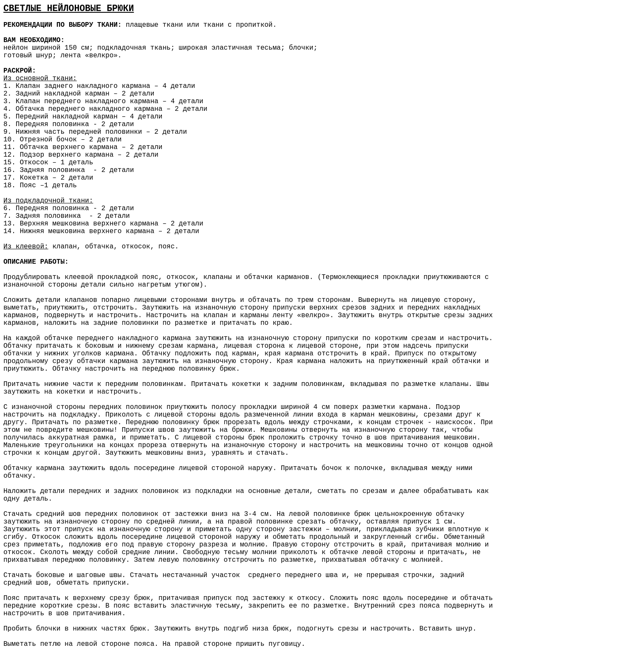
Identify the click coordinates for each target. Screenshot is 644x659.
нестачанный (187, 575)
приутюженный (403, 361)
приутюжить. (28, 369)
